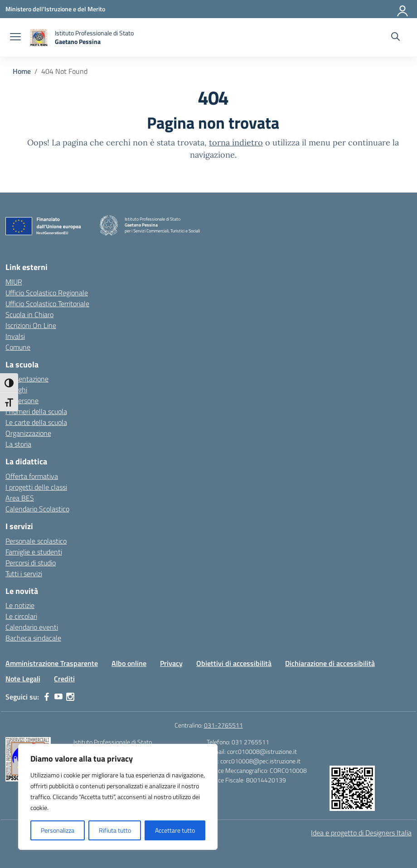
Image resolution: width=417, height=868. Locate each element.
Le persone (22, 400)
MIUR (14, 282)
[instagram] (70, 697)
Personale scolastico (36, 541)
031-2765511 (223, 725)
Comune (18, 347)
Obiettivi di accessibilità (234, 663)
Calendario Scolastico (37, 509)
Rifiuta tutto (115, 830)
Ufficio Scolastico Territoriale (47, 304)
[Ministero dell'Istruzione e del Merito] (55, 9)
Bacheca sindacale (33, 638)
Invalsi (15, 336)
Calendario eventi (32, 627)
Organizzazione (28, 433)
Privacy (171, 663)
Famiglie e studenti (34, 552)
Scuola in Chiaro (29, 314)
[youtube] (58, 697)
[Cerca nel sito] (395, 38)
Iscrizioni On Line (31, 325)
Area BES (20, 498)
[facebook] (47, 697)
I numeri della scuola (36, 411)
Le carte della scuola (36, 422)
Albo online (129, 663)
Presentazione (27, 379)
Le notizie (20, 605)
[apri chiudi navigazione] (15, 38)
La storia (18, 444)
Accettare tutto (175, 830)
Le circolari (21, 616)
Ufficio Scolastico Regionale (47, 293)
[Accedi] (403, 9)
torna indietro (236, 142)
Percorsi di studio (31, 563)
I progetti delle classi (36, 487)
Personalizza (58, 830)
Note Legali (23, 679)
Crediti (64, 679)
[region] (118, 797)
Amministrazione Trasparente (52, 663)
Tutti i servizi (24, 574)
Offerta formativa (32, 476)
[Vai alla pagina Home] (22, 71)
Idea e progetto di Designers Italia (361, 833)
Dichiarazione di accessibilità (330, 663)
